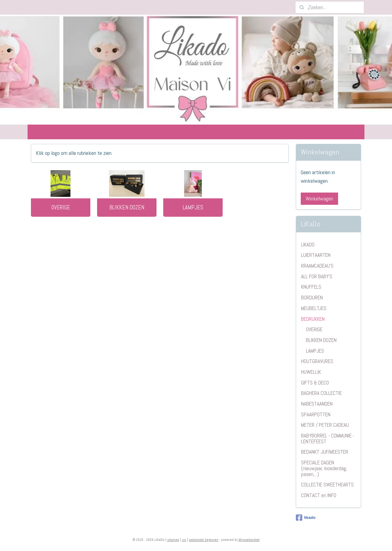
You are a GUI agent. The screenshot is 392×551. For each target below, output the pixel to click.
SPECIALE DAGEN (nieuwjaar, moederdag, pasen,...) (324, 468)
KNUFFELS (311, 287)
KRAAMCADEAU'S (317, 266)
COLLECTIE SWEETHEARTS (327, 485)
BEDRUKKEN (313, 319)
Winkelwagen (319, 199)
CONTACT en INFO (319, 495)
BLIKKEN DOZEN (127, 207)
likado (306, 518)
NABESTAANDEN (317, 404)
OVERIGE (61, 207)
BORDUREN (312, 298)
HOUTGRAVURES (317, 361)
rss (184, 540)
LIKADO (308, 245)
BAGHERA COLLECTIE (321, 393)
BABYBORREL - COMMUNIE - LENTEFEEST (328, 439)
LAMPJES (193, 207)
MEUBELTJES (314, 308)
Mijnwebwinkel (249, 540)
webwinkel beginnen (204, 540)
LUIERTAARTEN (316, 255)
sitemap (173, 540)
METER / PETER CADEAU (325, 425)
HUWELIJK (311, 372)
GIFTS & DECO (315, 383)
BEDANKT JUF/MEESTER (325, 452)
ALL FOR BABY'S (317, 276)
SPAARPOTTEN (316, 414)
